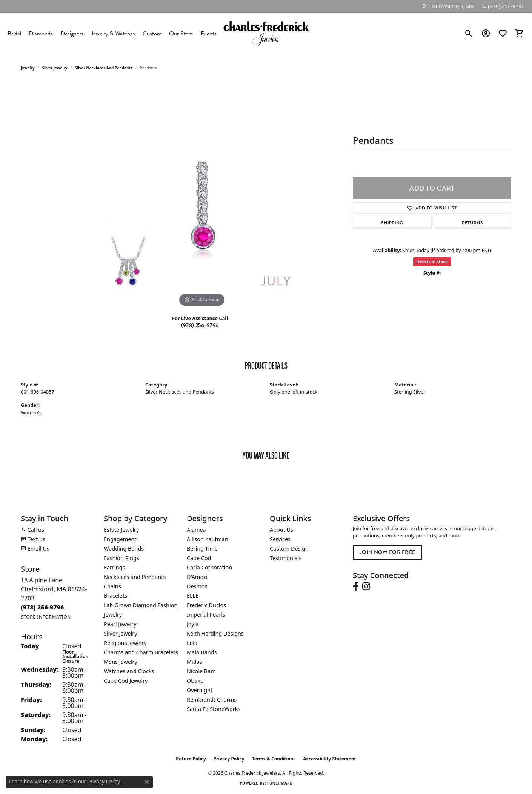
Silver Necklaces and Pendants (104, 68)
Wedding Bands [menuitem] (124, 549)
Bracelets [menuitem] (115, 596)
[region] (202, 195)
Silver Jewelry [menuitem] (121, 633)
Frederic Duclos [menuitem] (206, 605)
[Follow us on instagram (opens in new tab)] (366, 586)
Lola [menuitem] (192, 643)
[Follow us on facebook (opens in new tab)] (356, 586)
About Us (281, 530)
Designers (72, 34)
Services (280, 539)
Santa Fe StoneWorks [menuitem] (214, 709)
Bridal (14, 34)
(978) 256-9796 (200, 325)
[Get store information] (46, 617)
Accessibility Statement (329, 759)
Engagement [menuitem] (120, 539)
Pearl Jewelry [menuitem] (120, 624)
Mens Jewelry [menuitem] (121, 662)
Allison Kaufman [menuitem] (208, 539)
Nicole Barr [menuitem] (201, 671)
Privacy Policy (229, 759)
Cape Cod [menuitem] (199, 558)
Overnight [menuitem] (200, 690)
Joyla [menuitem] (193, 624)
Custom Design (289, 549)
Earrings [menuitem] (114, 567)
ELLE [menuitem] (193, 596)
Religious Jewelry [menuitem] (125, 643)
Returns (472, 223)
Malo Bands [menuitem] (202, 652)
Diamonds (41, 34)
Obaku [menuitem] (195, 681)
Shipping (392, 223)
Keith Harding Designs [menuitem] (215, 633)
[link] (447, 6)
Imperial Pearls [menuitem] (206, 615)
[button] (469, 34)
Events (209, 34)
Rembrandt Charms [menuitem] (212, 699)
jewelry (28, 68)
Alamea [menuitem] (196, 530)
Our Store (181, 34)
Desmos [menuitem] (197, 586)
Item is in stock (432, 261)
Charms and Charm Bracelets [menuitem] (141, 652)
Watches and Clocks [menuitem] (129, 671)
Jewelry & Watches (113, 34)
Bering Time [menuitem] (202, 549)
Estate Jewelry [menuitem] (121, 530)
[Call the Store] (42, 607)
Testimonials (286, 558)
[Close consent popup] (147, 782)
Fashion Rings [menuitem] (121, 558)
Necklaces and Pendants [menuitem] (135, 577)
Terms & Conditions (274, 759)
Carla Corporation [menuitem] (209, 567)
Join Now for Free (387, 552)
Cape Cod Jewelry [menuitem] (126, 681)
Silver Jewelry (55, 68)
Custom (152, 34)
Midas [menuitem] (195, 662)
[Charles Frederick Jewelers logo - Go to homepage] (266, 33)
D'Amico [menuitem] (197, 577)
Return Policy (191, 759)
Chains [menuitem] (112, 586)
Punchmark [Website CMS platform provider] (280, 783)
